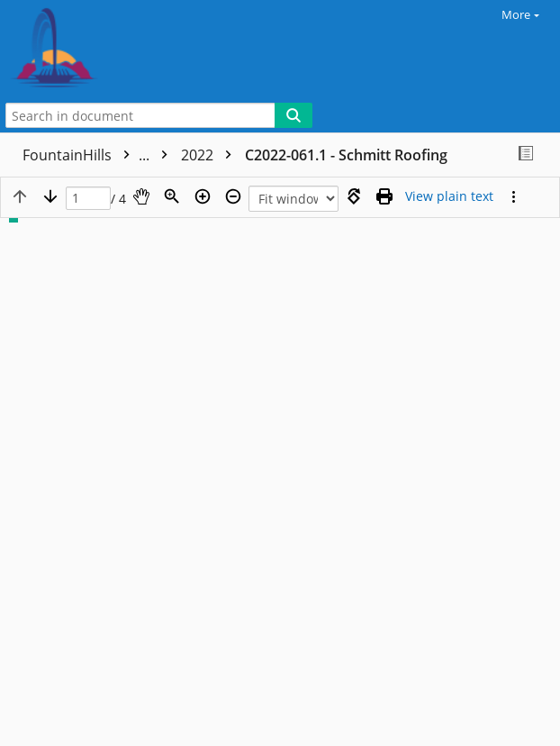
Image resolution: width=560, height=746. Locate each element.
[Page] (88, 199)
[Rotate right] (354, 196)
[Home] (77, 49)
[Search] (294, 115)
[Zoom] (172, 196)
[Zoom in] (203, 196)
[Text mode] (449, 196)
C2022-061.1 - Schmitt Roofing (346, 155)
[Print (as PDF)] (384, 196)
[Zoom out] (233, 196)
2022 (211, 155)
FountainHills (99, 155)
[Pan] (141, 196)
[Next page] (50, 196)
